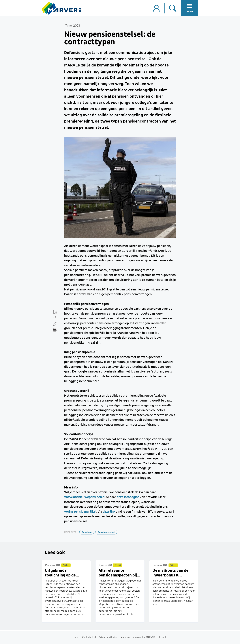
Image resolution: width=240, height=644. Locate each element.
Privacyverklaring (108, 637)
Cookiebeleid (89, 637)
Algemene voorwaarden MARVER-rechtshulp (144, 637)
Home (76, 637)
